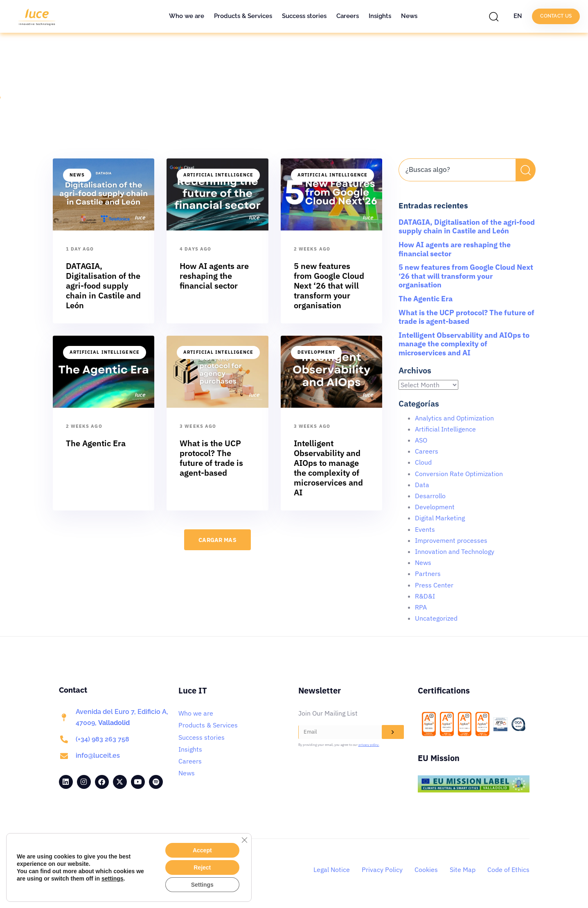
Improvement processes (451, 540)
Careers (348, 16)
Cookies (426, 870)
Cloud (423, 462)
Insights (380, 16)
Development (316, 352)
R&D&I (425, 596)
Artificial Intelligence (218, 175)
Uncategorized (436, 618)
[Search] (525, 170)
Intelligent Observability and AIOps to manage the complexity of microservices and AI (464, 344)
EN (518, 16)
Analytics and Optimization (454, 418)
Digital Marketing (440, 518)
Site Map (463, 870)
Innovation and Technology (455, 551)
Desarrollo (430, 496)
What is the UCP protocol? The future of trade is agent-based (466, 317)
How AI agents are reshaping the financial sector (455, 249)
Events (425, 529)
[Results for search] (457, 186)
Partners (428, 574)
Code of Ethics (508, 870)
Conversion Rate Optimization (459, 474)
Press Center (434, 585)
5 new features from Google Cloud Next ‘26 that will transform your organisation (466, 276)
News (409, 16)
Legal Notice (332, 870)
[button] (496, 16)
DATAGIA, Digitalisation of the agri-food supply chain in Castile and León (467, 227)
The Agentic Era (426, 299)
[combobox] (457, 170)
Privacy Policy (382, 870)
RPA (421, 607)
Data (422, 485)
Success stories (304, 16)
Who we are (187, 16)
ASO (421, 440)
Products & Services (243, 16)
